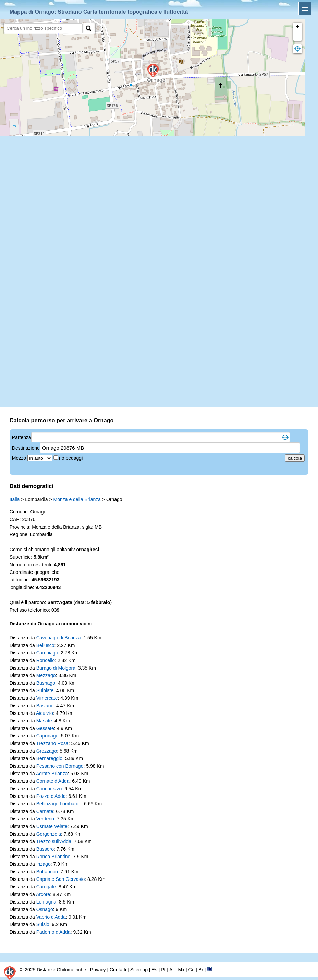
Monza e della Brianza (77, 499)
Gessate (45, 728)
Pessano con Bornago (60, 766)
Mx (181, 970)
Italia (15, 499)
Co (192, 970)
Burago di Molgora (56, 668)
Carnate (45, 811)
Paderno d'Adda (53, 932)
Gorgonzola (49, 834)
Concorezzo (49, 789)
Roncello (46, 660)
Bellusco (45, 645)
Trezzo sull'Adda (54, 841)
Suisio (43, 924)
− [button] (298, 36)
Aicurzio (45, 713)
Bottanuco (47, 872)
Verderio (45, 819)
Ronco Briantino (53, 857)
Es (154, 970)
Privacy (98, 970)
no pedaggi (71, 458)
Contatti (118, 970)
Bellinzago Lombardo (59, 804)
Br (201, 970)
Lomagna (46, 902)
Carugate (46, 887)
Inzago (44, 864)
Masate (44, 721)
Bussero (45, 849)
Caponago (47, 736)
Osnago (45, 909)
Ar (172, 970)
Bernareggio (49, 758)
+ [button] (298, 27)
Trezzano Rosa (52, 743)
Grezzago (47, 751)
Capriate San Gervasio (61, 879)
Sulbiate (45, 690)
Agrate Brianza (52, 774)
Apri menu (305, 9)
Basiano (45, 706)
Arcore (43, 894)
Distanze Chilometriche (61, 970)
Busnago (46, 683)
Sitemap (139, 970)
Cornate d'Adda (53, 781)
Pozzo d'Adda (51, 796)
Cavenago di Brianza (59, 638)
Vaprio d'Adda (51, 917)
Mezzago (46, 675)
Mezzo (20, 458)
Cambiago (47, 653)
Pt (163, 970)
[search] (43, 28)
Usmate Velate (52, 826)
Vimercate (47, 698)
